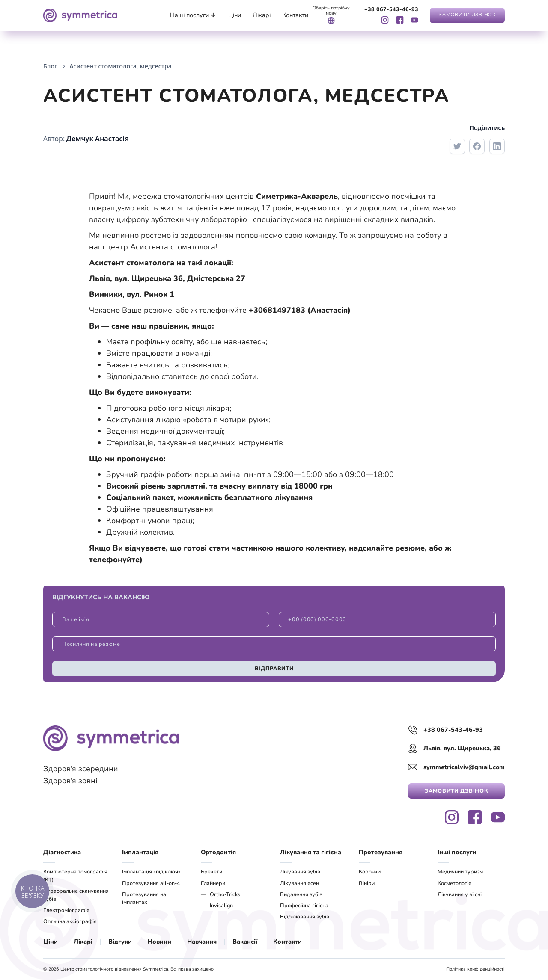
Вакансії (245, 942)
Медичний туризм (460, 872)
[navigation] (80, 15)
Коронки (370, 872)
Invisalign (221, 905)
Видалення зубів (301, 894)
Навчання (202, 942)
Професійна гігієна (304, 905)
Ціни (51, 942)
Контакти (287, 942)
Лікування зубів (300, 872)
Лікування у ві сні (460, 894)
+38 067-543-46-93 (391, 10)
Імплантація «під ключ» (151, 872)
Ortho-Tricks (225, 894)
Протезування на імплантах (144, 898)
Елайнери (213, 883)
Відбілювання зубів (305, 916)
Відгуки (120, 942)
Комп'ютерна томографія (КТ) (75, 876)
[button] (193, 15)
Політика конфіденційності (475, 969)
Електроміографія (66, 910)
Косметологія (454, 883)
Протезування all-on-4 (151, 883)
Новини (159, 942)
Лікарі (83, 942)
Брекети (211, 872)
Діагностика (62, 852)
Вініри (367, 883)
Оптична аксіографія (70, 921)
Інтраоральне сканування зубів (76, 895)
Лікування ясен (299, 883)
